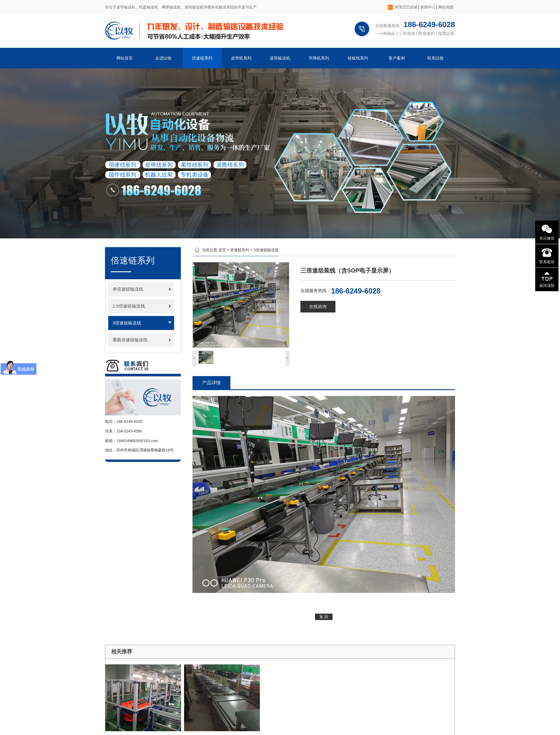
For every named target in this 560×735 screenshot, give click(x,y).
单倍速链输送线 (128, 289)
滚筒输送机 (280, 58)
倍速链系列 (202, 58)
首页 (222, 250)
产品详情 (211, 383)
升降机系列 (319, 58)
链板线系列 (358, 58)
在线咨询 (318, 307)
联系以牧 (435, 58)
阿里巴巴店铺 (406, 7)
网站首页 (125, 58)
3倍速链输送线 (127, 323)
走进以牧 (163, 58)
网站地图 (446, 7)
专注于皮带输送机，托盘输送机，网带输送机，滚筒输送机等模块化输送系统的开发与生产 (181, 7)
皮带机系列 (241, 58)
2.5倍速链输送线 (129, 306)
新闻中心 (428, 7)
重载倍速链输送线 (130, 340)
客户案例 (397, 58)
